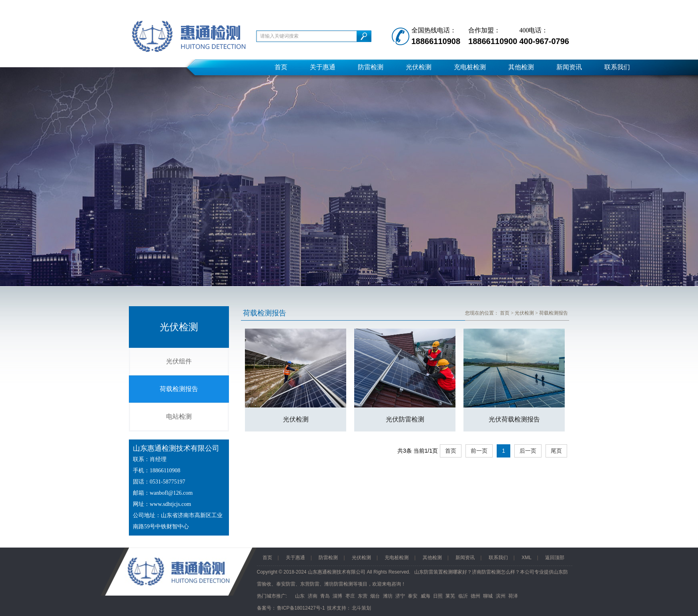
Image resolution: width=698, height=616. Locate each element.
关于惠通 (323, 67)
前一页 (479, 451)
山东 (300, 596)
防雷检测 (371, 67)
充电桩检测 (470, 67)
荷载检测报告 (179, 389)
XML (527, 558)
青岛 (325, 596)
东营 (363, 596)
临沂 (463, 596)
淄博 (337, 596)
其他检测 (521, 67)
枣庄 (350, 596)
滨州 (501, 596)
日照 (438, 596)
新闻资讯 (569, 67)
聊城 (488, 596)
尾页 (556, 451)
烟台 (375, 596)
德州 (475, 596)
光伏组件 (179, 361)
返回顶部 (555, 558)
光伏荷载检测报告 (514, 419)
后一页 (528, 451)
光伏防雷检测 (405, 419)
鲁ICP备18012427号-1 (301, 608)
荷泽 (513, 596)
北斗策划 (361, 608)
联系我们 (617, 67)
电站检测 (179, 416)
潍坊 (388, 596)
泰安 (413, 596)
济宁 (400, 596)
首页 (281, 67)
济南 (313, 596)
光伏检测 (419, 67)
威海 (425, 596)
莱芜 (450, 596)
